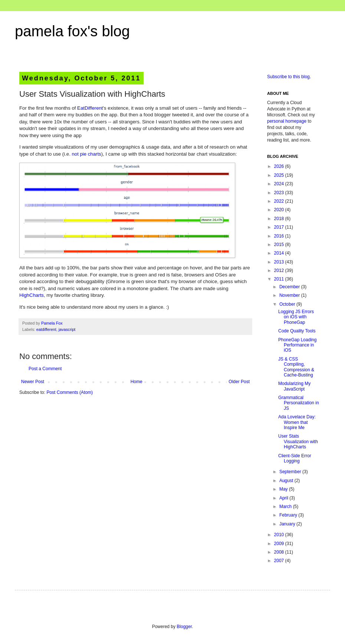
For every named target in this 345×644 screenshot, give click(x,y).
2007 (280, 561)
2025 (280, 175)
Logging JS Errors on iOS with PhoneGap (296, 317)
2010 (280, 535)
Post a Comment (45, 369)
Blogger (184, 627)
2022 (280, 201)
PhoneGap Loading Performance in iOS (297, 345)
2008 (280, 552)
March (286, 507)
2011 (280, 279)
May (284, 489)
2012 (280, 270)
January (288, 524)
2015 (280, 245)
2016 (280, 236)
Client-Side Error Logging (295, 458)
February (289, 515)
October (288, 304)
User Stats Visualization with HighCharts (298, 441)
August (287, 481)
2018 (280, 219)
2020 (280, 210)
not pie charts (86, 154)
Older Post (239, 382)
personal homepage (287, 121)
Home (137, 382)
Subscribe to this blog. (289, 77)
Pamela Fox (52, 323)
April (284, 498)
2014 (280, 253)
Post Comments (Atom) (70, 392)
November (290, 295)
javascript (67, 329)
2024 (280, 184)
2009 (280, 544)
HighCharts (32, 295)
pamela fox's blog (72, 31)
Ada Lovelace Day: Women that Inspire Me (297, 422)
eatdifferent (46, 329)
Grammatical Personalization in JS (299, 403)
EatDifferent (90, 108)
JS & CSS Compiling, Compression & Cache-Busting (296, 367)
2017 (280, 227)
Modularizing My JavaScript (294, 386)
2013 (280, 262)
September (291, 472)
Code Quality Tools (297, 331)
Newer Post (33, 382)
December (290, 287)
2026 (280, 166)
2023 (280, 193)
